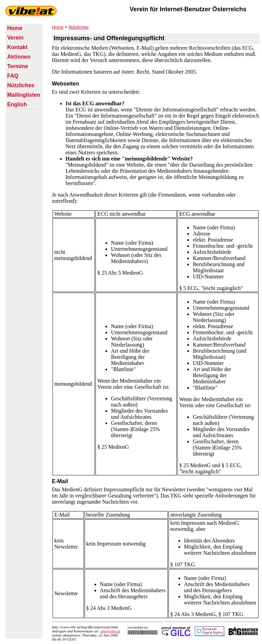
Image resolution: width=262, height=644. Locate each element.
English (17, 104)
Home (15, 28)
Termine (18, 66)
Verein (15, 38)
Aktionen (19, 57)
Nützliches (21, 85)
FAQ (13, 76)
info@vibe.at (110, 631)
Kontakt (17, 47)
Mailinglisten (24, 95)
